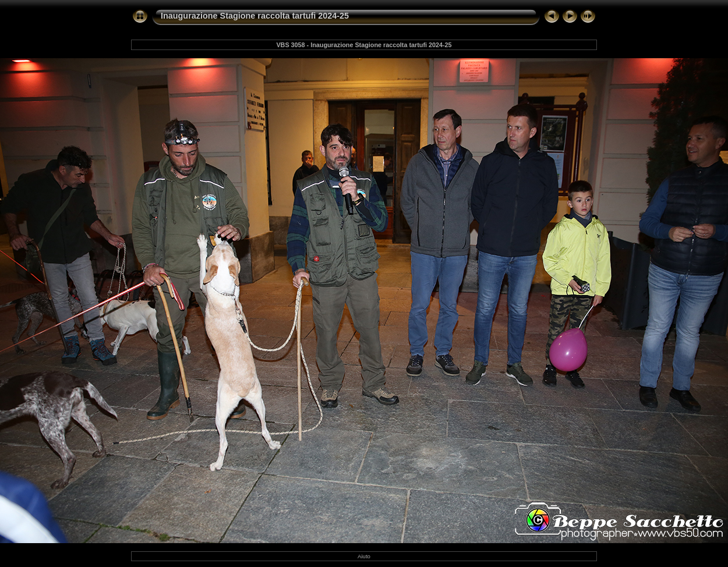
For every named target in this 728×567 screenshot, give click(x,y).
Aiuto (364, 556)
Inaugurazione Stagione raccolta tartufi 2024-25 (255, 16)
